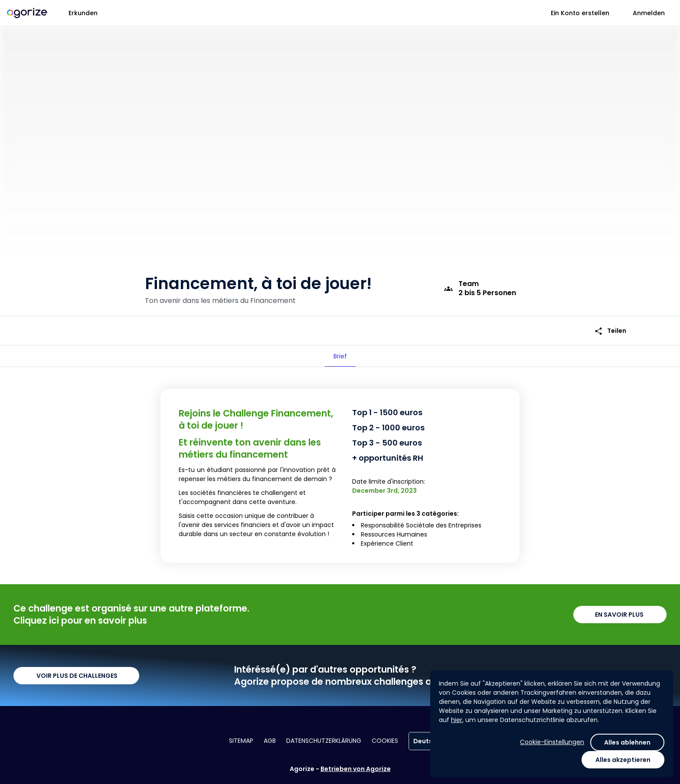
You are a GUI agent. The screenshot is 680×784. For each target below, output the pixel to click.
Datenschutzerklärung (324, 741)
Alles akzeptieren (623, 760)
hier (457, 720)
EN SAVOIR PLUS (620, 615)
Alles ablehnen (627, 742)
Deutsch (430, 741)
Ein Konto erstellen (580, 13)
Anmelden (649, 13)
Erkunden (83, 13)
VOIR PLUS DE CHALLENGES (76, 676)
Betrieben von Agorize (356, 769)
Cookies (385, 741)
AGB (270, 741)
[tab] (340, 356)
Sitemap (241, 741)
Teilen (610, 331)
